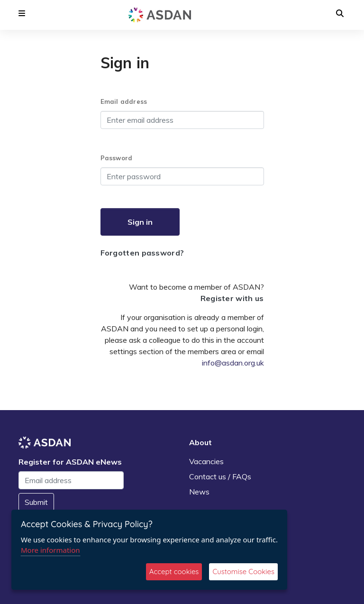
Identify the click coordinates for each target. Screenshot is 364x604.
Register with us (232, 298)
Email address (124, 101)
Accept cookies (174, 572)
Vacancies (206, 461)
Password (117, 158)
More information (50, 550)
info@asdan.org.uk (233, 363)
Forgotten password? (142, 253)
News (199, 492)
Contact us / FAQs (220, 476)
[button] (22, 13)
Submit (36, 502)
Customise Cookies (243, 572)
